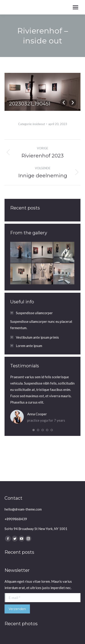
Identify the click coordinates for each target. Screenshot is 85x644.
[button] (34, 430)
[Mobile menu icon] (75, 7)
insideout (39, 124)
